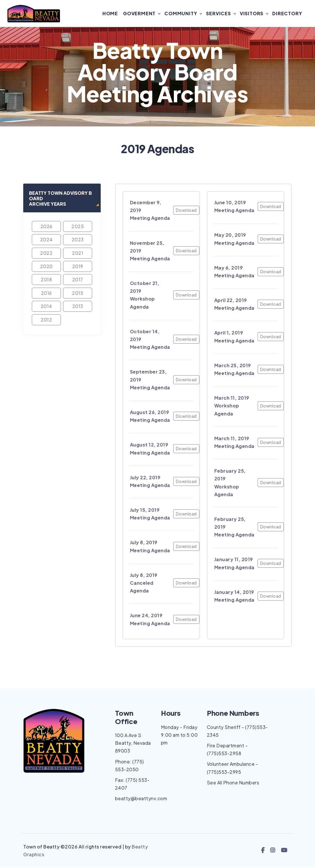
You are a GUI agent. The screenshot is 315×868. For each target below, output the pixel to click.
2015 (78, 293)
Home (110, 14)
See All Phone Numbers (233, 783)
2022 (46, 253)
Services (218, 14)
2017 (78, 280)
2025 (78, 227)
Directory (287, 14)
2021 (78, 253)
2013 (78, 307)
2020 (46, 267)
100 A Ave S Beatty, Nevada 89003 (133, 743)
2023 (78, 240)
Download (186, 211)
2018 (46, 280)
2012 (46, 320)
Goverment (139, 14)
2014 (46, 307)
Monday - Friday (179, 727)
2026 (46, 227)
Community (181, 14)
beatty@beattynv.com (141, 799)
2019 (78, 267)
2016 (46, 293)
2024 (46, 240)
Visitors (252, 14)
